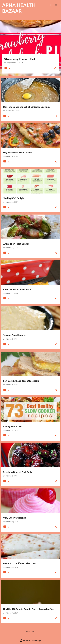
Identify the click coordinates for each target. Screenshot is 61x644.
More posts (31, 631)
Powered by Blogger (31, 640)
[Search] (51, 5)
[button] (55, 68)
